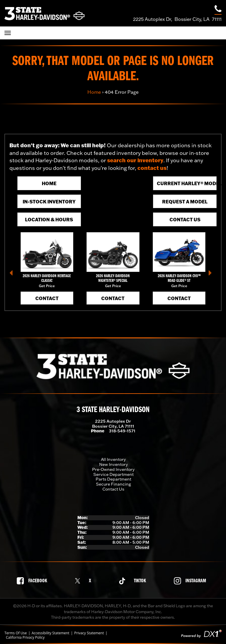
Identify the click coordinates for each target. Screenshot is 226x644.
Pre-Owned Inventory (113, 469)
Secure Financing (113, 484)
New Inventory (113, 464)
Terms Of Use (16, 633)
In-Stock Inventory (49, 201)
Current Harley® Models (187, 183)
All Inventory (113, 459)
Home (94, 92)
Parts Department (113, 479)
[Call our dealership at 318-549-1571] (218, 10)
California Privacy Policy (25, 638)
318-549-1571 (122, 431)
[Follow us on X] (85, 581)
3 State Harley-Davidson (113, 410)
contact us (152, 168)
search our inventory (135, 160)
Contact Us (185, 219)
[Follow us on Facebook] (34, 581)
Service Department (113, 474)
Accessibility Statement (50, 633)
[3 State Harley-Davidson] (44, 13)
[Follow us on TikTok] (134, 581)
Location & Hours (49, 219)
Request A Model (185, 201)
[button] (13, 275)
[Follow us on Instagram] (192, 581)
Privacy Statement (89, 633)
